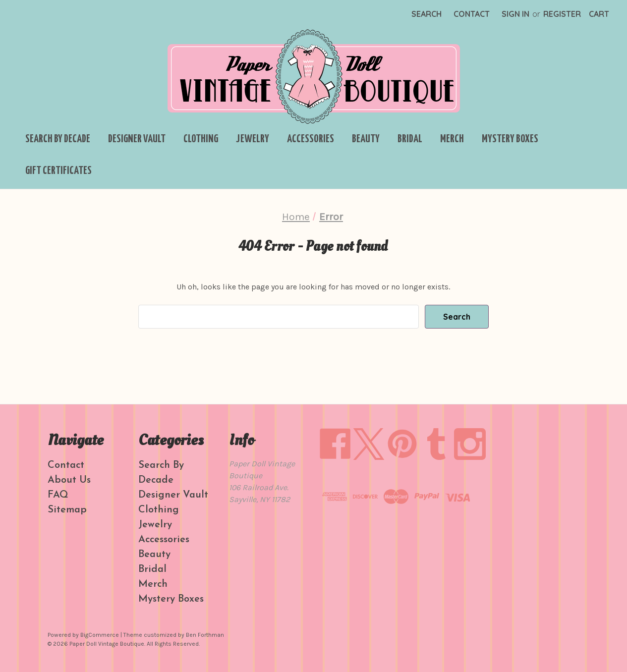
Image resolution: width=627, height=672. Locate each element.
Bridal (410, 139)
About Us (69, 480)
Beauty (366, 139)
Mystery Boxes (510, 139)
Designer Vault (137, 139)
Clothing (201, 139)
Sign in (515, 14)
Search (427, 14)
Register (562, 14)
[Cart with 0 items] (599, 14)
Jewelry (253, 139)
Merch (452, 139)
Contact (472, 14)
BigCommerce (100, 635)
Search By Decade (58, 139)
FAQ (58, 495)
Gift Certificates (58, 171)
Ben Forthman (205, 635)
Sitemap (67, 510)
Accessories (311, 139)
